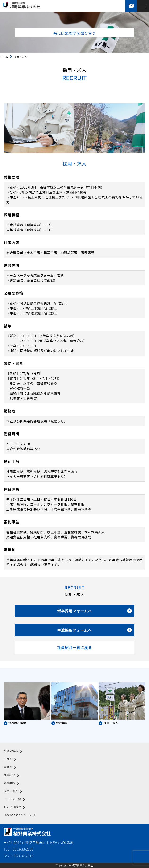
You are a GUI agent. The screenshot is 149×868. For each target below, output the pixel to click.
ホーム (4, 57)
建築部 (11, 767)
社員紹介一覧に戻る (74, 647)
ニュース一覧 (15, 799)
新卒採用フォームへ (94, 611)
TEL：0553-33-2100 (19, 849)
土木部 (11, 759)
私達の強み (14, 751)
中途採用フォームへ (94, 630)
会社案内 (12, 783)
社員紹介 (12, 775)
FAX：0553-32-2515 (18, 856)
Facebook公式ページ (20, 815)
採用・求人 (14, 791)
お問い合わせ (15, 807)
